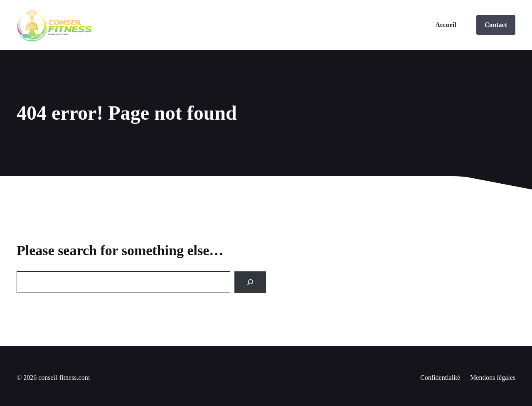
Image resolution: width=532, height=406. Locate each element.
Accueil (446, 25)
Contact (496, 25)
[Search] (250, 282)
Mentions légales (493, 378)
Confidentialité (440, 378)
